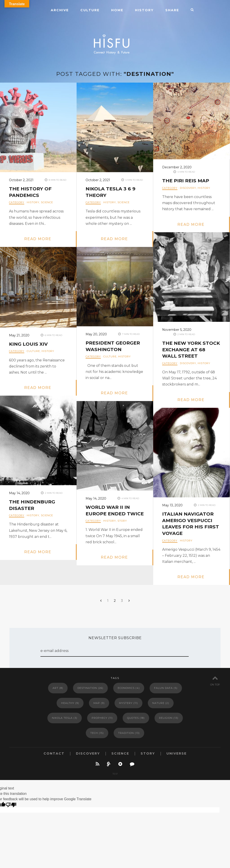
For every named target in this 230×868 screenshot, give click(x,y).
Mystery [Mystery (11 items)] (128, 703)
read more (38, 239)
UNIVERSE (177, 754)
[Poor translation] (11, 805)
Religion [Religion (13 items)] (169, 718)
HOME (117, 10)
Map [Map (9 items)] (99, 703)
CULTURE (90, 10)
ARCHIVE (60, 10)
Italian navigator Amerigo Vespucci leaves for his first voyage (189, 524)
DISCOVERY (188, 188)
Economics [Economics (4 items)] (129, 688)
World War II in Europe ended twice (109, 514)
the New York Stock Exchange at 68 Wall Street (191, 350)
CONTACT (54, 754)
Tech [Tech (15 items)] (97, 733)
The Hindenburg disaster (33, 505)
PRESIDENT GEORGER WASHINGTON (114, 346)
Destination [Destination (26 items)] (90, 688)
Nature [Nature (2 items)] (161, 703)
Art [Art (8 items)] (58, 688)
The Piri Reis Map (187, 181)
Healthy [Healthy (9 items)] (70, 703)
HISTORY (144, 10)
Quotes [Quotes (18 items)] (136, 718)
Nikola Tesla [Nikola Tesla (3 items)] (65, 718)
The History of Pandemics (31, 192)
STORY (122, 527)
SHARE (172, 10)
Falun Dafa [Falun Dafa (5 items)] (166, 688)
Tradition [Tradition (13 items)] (129, 733)
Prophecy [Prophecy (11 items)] (102, 718)
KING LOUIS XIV (29, 344)
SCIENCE (47, 202)
